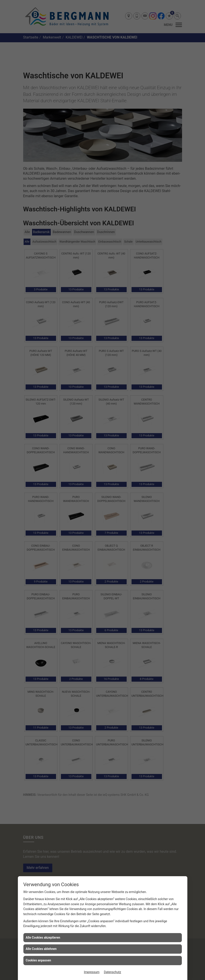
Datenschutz (113, 972)
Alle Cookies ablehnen (41, 949)
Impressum (92, 972)
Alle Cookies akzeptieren (43, 938)
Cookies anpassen (39, 960)
